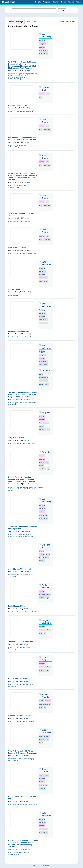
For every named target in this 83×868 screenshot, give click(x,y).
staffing (42, 426)
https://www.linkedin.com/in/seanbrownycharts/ (23, 253)
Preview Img (22, 41)
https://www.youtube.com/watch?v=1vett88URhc (19, 186)
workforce (42, 429)
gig (48, 429)
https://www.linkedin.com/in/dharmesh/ (20, 111)
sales (48, 94)
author (41, 384)
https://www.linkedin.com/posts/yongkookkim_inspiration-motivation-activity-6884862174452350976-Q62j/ (26, 489)
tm (40, 558)
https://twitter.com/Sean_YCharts (19, 221)
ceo (47, 126)
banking (42, 561)
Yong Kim (46, 413)
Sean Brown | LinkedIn (17, 248)
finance (42, 551)
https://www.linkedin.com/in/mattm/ (19, 337)
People (38, 2)
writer (41, 374)
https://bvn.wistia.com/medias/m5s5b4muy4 (22, 804)
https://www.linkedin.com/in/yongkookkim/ (21, 443)
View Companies (67, 21)
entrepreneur (43, 50)
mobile (41, 701)
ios (45, 633)
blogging (42, 41)
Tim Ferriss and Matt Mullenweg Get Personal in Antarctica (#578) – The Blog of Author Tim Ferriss (23, 394)
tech (41, 129)
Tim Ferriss (47, 371)
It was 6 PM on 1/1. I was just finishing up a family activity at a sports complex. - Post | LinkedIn (22, 479)
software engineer (45, 595)
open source (43, 54)
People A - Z (36, 866)
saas (41, 736)
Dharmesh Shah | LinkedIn (19, 105)
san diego (42, 788)
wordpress (43, 44)
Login (64, 2)
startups (42, 416)
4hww (47, 384)
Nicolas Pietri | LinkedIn (18, 679)
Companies (47, 2)
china (48, 554)
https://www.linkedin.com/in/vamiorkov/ (20, 721)
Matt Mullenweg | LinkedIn (19, 331)
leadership (47, 129)
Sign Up (71, 2)
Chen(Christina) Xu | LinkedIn (20, 569)
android (42, 598)
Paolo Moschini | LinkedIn (19, 606)
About (78, 2)
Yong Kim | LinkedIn (16, 438)
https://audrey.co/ (14, 295)
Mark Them (10, 2)
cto (40, 97)
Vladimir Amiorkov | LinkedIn (20, 716)
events (46, 775)
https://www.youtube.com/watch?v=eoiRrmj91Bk (19, 853)
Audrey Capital (14, 289)
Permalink (27, 71)
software (42, 47)
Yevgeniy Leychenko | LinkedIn (21, 642)
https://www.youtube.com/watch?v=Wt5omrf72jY (19, 146)
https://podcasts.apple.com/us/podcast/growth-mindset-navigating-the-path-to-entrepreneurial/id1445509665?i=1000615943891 (23, 76)
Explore (56, 2)
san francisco (43, 378)
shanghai (45, 558)
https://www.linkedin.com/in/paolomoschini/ (22, 612)
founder (42, 423)
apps (47, 598)
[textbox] (34, 10)
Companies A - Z (46, 866)
